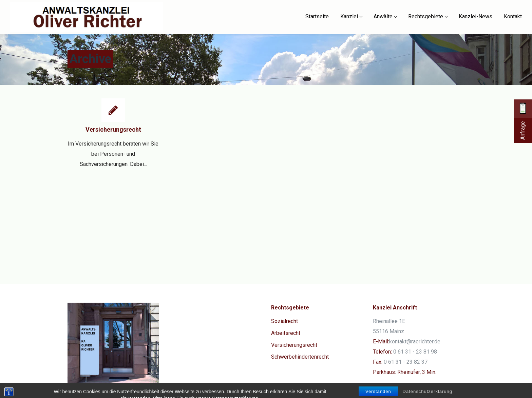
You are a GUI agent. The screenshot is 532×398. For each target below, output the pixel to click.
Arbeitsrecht (286, 333)
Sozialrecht (284, 321)
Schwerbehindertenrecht (300, 357)
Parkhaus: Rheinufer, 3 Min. (405, 372)
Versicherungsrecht (113, 129)
